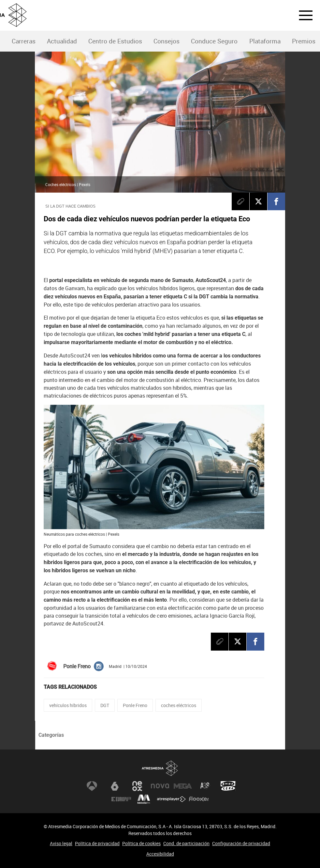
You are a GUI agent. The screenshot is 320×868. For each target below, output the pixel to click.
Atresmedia (160, 768)
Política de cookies (141, 843)
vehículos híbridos (68, 705)
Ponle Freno (135, 705)
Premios (304, 41)
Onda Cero (228, 786)
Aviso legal (61, 843)
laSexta (115, 786)
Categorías (51, 735)
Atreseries (205, 786)
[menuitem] (23, 41)
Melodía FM (144, 799)
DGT (105, 705)
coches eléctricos (179, 705)
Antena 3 (92, 786)
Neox (137, 786)
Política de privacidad (97, 843)
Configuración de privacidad (241, 843)
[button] (302, 15)
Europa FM (121, 799)
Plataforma (265, 41)
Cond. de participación (186, 843)
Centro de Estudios (115, 41)
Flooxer (199, 799)
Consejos (167, 41)
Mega (183, 786)
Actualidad (62, 41)
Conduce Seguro (214, 41)
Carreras (24, 41)
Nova (160, 786)
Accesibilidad (160, 854)
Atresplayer (171, 799)
